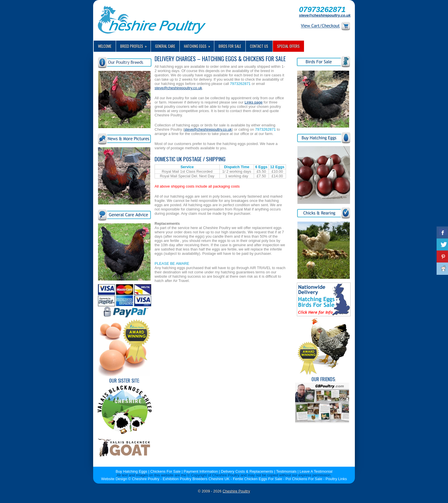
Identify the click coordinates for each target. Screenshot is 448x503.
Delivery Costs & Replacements (247, 471)
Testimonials (286, 471)
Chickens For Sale (165, 471)
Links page (254, 102)
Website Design (114, 479)
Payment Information (201, 471)
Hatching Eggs (199, 45)
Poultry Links (336, 479)
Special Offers (288, 46)
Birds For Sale (230, 46)
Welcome (105, 46)
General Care (165, 46)
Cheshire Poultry (236, 491)
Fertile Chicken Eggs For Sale (258, 479)
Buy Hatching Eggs (132, 471)
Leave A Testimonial (316, 471)
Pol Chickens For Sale (304, 479)
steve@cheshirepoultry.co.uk (325, 15)
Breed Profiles (135, 45)
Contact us (259, 46)
